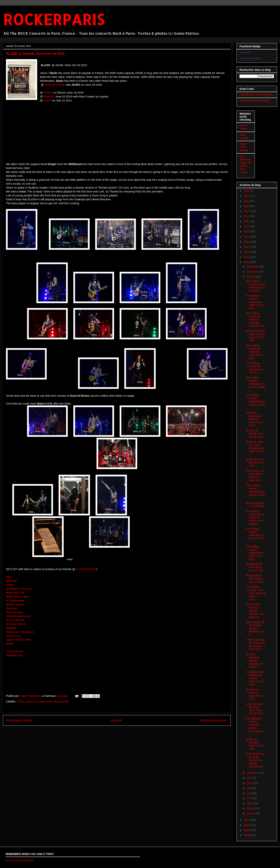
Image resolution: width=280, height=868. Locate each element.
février (251, 808)
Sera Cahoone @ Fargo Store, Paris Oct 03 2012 (255, 709)
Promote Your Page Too (250, 58)
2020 (247, 221)
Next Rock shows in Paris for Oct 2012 (255, 694)
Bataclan (49, 96)
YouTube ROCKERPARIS (254, 101)
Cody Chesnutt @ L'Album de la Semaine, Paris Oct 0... (256, 644)
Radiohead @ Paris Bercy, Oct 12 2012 (255, 567)
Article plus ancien (214, 720)
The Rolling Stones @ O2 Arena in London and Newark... (255, 518)
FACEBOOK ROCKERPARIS (256, 95)
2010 (247, 825)
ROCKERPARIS (54, 19)
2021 (247, 216)
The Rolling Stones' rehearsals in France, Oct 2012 (255, 553)
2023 (247, 206)
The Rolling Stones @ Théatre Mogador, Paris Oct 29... (256, 319)
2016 (247, 242)
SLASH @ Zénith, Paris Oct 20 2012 (255, 434)
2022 (247, 211)
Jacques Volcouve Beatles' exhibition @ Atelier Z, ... (255, 661)
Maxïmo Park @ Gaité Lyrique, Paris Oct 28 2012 (256, 336)
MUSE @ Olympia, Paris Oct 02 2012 (255, 744)
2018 (247, 231)
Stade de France (55, 85)
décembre (253, 267)
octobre (251, 277)
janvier (251, 813)
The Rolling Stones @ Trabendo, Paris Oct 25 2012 (255, 352)
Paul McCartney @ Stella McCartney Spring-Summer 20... (255, 760)
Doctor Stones (244, 127)
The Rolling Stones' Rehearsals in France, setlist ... (256, 384)
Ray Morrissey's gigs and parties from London (245, 164)
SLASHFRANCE (86, 569)
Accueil (116, 720)
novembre (253, 272)
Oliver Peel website (244, 147)
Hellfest (48, 92)
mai (249, 793)
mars (250, 803)
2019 (247, 226)
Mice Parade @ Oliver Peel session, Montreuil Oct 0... (255, 628)
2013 (247, 257)
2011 (247, 820)
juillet (250, 783)
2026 (247, 191)
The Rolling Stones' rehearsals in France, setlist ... (256, 492)
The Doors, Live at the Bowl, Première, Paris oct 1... (255, 475)
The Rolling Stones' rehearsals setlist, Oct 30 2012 (255, 302)
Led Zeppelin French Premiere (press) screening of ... (255, 726)
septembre (253, 773)
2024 (247, 201)
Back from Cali (15, 593)
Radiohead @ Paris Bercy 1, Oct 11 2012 (256, 579)
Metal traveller (244, 136)
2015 (247, 247)
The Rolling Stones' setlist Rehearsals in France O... (255, 286)
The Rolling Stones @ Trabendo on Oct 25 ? (255, 368)
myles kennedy (35, 701)
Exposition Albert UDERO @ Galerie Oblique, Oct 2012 (256, 678)
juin (249, 788)
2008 (247, 835)
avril (249, 798)
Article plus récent (19, 720)
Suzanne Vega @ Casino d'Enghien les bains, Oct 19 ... (255, 448)
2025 (247, 196)
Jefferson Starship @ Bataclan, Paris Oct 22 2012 (255, 419)
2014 (247, 252)
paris (49, 701)
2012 (21, 701)
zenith (65, 701)
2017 (247, 237)
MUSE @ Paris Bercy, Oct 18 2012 (255, 463)
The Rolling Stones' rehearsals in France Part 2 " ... (255, 535)
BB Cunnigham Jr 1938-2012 (255, 505)
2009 (247, 830)
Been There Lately (17, 596)
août (249, 778)
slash (56, 701)
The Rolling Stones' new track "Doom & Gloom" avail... (256, 593)
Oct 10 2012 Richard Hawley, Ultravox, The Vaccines (255, 611)
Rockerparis (245, 52)
